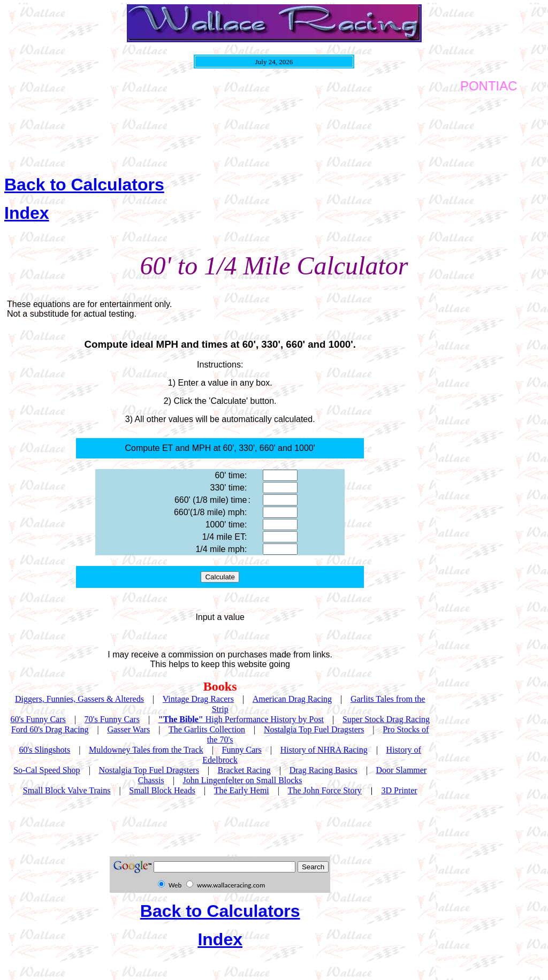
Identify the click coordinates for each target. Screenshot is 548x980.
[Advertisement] (199, 131)
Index (27, 213)
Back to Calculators (84, 185)
